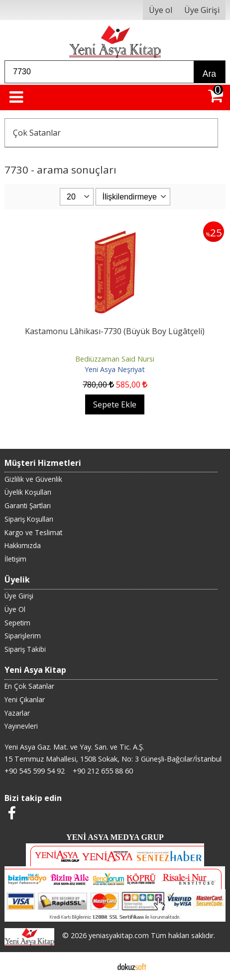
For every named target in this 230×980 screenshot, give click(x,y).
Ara (209, 74)
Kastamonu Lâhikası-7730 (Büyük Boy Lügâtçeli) (115, 331)
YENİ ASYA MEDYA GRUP (115, 837)
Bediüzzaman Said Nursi (115, 359)
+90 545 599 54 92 (35, 771)
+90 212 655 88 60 (103, 771)
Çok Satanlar (37, 133)
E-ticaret (99, 966)
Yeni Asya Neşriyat (115, 369)
